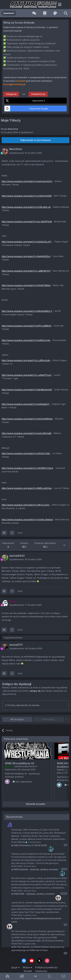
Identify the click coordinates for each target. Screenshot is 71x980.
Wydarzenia (11, 770)
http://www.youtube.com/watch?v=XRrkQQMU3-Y (27, 311)
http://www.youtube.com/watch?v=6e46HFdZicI (26, 256)
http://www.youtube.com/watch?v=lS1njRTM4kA (26, 285)
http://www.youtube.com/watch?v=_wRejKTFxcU (27, 375)
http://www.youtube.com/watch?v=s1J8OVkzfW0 (27, 196)
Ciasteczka (41, 971)
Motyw (27, 967)
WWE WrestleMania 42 (20, 763)
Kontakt (28, 971)
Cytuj (20, 533)
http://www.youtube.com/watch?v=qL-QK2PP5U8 (27, 221)
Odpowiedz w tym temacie (35, 140)
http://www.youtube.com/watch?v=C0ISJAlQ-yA (26, 207)
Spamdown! (27, 132)
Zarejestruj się (38, 94)
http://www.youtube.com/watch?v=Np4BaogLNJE (27, 389)
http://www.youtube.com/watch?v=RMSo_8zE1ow (27, 488)
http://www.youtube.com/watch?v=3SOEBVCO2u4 (27, 468)
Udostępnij (17, 719)
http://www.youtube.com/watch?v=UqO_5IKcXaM (27, 433)
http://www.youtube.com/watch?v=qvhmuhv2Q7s (27, 181)
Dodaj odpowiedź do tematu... (23, 705)
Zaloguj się (11, 94)
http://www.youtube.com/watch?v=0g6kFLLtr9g (26, 340)
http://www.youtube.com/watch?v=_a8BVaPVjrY (26, 271)
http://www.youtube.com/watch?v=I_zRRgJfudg (26, 360)
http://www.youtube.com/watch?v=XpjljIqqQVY (26, 404)
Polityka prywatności (46, 967)
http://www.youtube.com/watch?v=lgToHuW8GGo (27, 419)
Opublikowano (25, 153)
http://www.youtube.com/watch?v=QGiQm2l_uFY (27, 242)
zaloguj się (35, 691)
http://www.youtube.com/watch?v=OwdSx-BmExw (27, 519)
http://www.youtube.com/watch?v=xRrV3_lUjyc (26, 505)
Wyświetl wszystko (36, 804)
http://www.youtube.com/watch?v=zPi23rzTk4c (26, 453)
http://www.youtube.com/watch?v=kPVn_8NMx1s (27, 326)
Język (15, 967)
